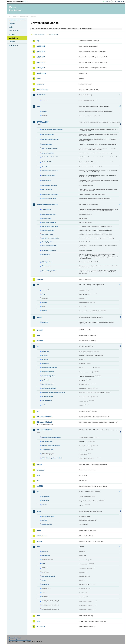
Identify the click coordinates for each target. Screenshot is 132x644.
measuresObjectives (49, 376)
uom (38, 616)
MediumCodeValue (48, 153)
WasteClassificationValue (50, 194)
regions (45, 520)
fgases (39, 317)
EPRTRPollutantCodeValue (51, 139)
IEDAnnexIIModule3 (44, 422)
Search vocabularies (39, 35)
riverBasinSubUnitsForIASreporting (54, 392)
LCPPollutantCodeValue (50, 148)
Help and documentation (17, 20)
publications (42, 536)
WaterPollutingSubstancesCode (52, 458)
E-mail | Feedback (15, 638)
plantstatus (46, 501)
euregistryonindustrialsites (47, 205)
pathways (45, 380)
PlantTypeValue (47, 262)
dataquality (41, 95)
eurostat (40, 279)
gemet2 (40, 330)
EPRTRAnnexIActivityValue (51, 238)
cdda (39, 79)
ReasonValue (47, 181)
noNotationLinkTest (49, 576)
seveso (39, 541)
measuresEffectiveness (50, 367)
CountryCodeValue (48, 134)
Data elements (14, 31)
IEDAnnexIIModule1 (44, 417)
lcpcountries (46, 497)
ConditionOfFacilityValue (50, 226)
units (44, 405)
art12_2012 (41, 46)
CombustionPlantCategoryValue (52, 129)
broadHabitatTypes (48, 516)
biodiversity (41, 73)
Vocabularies (14, 38)
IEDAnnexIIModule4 (44, 430)
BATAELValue (47, 219)
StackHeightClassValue (50, 186)
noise (39, 530)
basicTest (45, 552)
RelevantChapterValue (49, 271)
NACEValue (46, 255)
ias (38, 346)
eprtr (39, 106)
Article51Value (47, 210)
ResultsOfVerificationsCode (51, 446)
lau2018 (40, 486)
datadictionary (42, 89)
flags (44, 294)
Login (107, 1)
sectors (45, 505)
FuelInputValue (47, 144)
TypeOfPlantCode (48, 450)
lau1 (38, 475)
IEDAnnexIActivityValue (50, 246)
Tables (11, 27)
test (38, 547)
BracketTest (46, 556)
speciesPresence (48, 396)
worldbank (41, 627)
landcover (41, 470)
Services (12, 42)
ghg (38, 335)
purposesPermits (48, 384)
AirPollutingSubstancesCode (51, 437)
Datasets (12, 23)
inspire (39, 464)
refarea (45, 302)
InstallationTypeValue (49, 251)
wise (39, 621)
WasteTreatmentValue (49, 198)
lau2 (38, 481)
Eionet (17, 16)
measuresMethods (48, 372)
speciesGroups (47, 524)
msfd (39, 511)
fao (38, 285)
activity (45, 112)
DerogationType (47, 441)
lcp (38, 492)
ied (38, 411)
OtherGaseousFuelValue (50, 171)
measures (45, 363)
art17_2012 (41, 62)
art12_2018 (41, 52)
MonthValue (46, 167)
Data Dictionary (24, 16)
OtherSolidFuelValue (49, 176)
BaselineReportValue (49, 215)
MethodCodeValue (48, 162)
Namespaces (13, 45)
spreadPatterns (47, 401)
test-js (44, 580)
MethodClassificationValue (51, 157)
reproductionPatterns (49, 388)
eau (44, 564)
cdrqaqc (45, 355)
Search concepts (54, 35)
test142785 (46, 584)
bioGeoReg (46, 351)
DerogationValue (48, 234)
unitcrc (45, 311)
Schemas (12, 34)
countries (45, 322)
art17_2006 (41, 57)
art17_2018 (41, 68)
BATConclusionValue (49, 222)
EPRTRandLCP (43, 122)
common (40, 84)
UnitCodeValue (47, 190)
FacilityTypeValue (48, 242)
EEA (17, 1)
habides (40, 341)
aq (38, 41)
